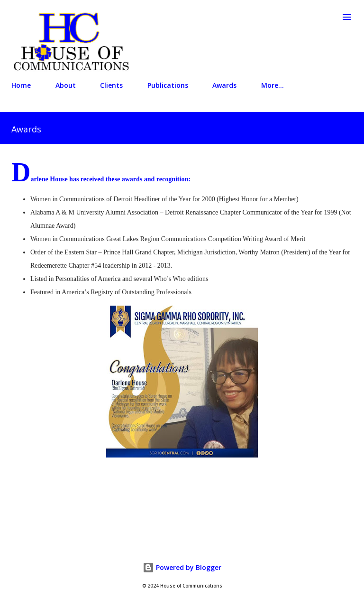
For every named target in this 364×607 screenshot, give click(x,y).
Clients (111, 85)
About (66, 85)
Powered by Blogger (182, 567)
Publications (168, 85)
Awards (224, 85)
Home (21, 85)
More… (273, 85)
